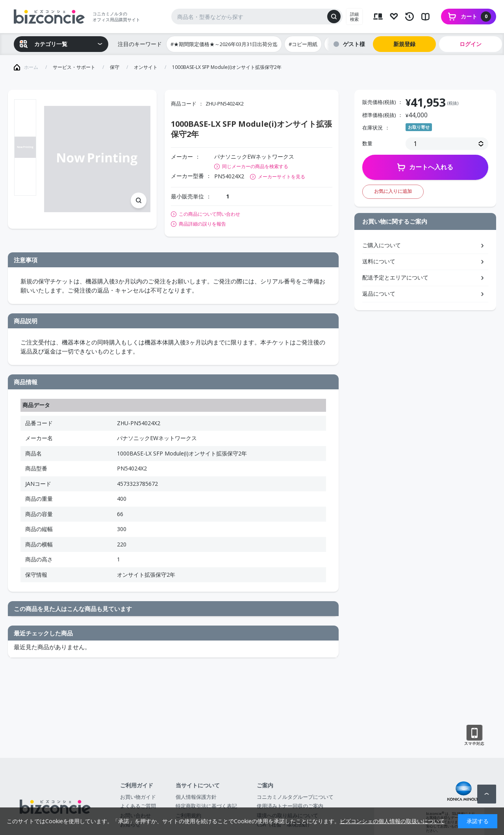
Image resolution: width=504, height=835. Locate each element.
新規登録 (404, 44)
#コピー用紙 (303, 44)
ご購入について (382, 245)
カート (476, 17)
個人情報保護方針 (196, 797)
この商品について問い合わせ (209, 214)
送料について (379, 261)
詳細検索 (354, 17)
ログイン (471, 44)
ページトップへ (487, 794)
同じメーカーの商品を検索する (255, 166)
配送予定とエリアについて (395, 277)
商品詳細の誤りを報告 (202, 224)
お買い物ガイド (138, 797)
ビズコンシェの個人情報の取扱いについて (392, 821)
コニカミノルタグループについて (295, 797)
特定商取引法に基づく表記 (206, 806)
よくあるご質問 (138, 806)
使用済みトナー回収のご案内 (290, 806)
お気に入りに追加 (393, 191)
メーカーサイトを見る (282, 177)
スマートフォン (474, 735)
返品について (379, 293)
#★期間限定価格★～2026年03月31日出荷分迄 (224, 44)
